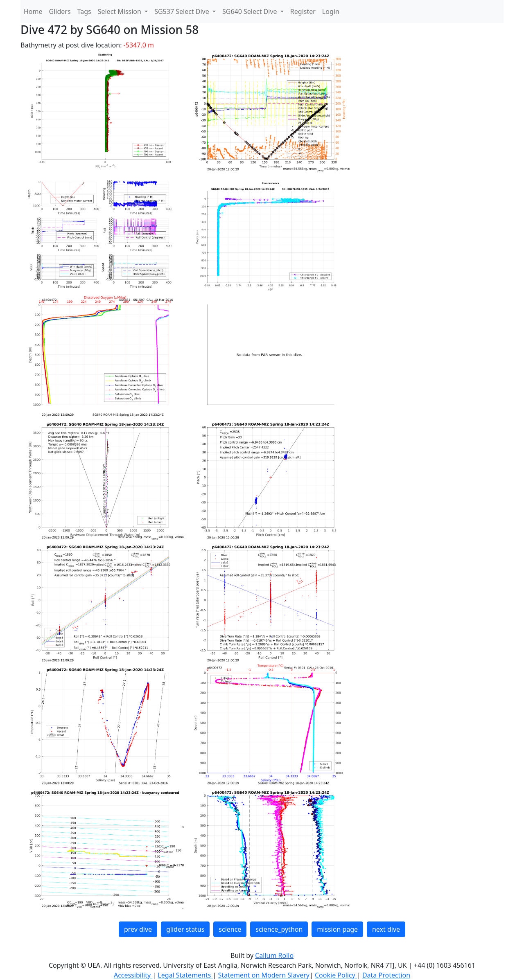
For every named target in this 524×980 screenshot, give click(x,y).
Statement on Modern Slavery (264, 975)
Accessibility (133, 975)
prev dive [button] (138, 929)
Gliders (60, 11)
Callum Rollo (274, 955)
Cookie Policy (336, 975)
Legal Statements (185, 975)
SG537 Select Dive (183, 11)
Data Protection (386, 975)
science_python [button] (279, 929)
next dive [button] (386, 929)
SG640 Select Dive (251, 11)
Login (331, 11)
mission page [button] (337, 929)
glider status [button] (185, 929)
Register (303, 11)
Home (33, 11)
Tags (84, 11)
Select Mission (120, 11)
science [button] (230, 929)
